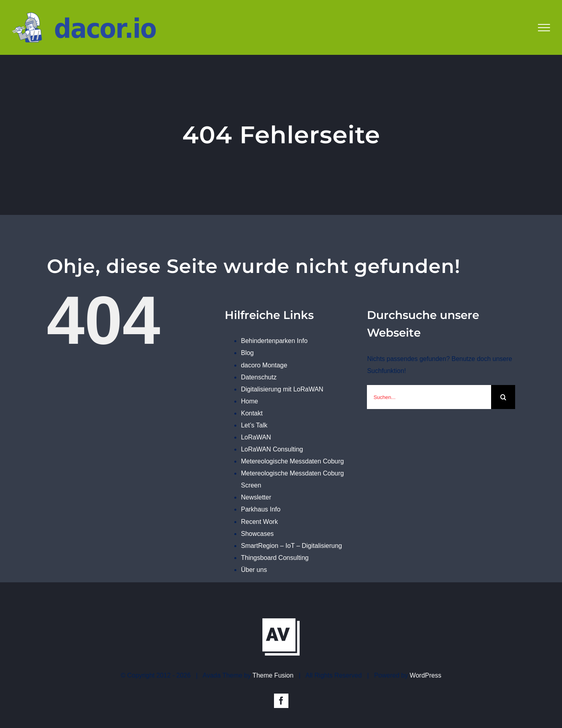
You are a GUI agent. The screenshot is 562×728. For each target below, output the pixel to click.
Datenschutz (259, 377)
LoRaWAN (256, 437)
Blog (247, 353)
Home (249, 401)
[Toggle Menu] (544, 28)
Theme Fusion (273, 671)
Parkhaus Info (261, 509)
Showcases (257, 534)
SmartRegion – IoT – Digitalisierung (291, 546)
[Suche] (503, 397)
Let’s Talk (254, 425)
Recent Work (259, 522)
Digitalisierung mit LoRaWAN (282, 389)
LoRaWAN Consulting (272, 449)
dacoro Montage (264, 365)
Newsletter (256, 497)
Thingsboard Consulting (275, 558)
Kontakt (252, 413)
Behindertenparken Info (274, 341)
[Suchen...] (429, 397)
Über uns (254, 570)
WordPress (426, 671)
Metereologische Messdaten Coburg (292, 461)
